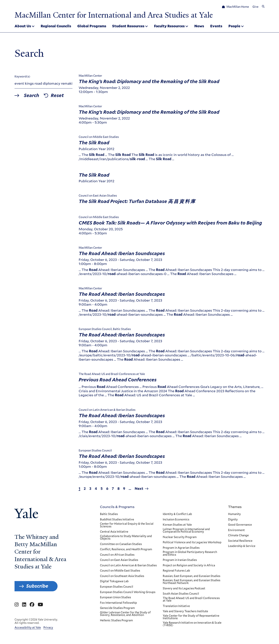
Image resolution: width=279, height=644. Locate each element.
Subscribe (37, 586)
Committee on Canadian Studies (121, 544)
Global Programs (92, 26)
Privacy (48, 628)
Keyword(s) (22, 77)
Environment (236, 530)
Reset (57, 95)
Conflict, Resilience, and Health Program (126, 549)
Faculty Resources (169, 26)
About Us (23, 26)
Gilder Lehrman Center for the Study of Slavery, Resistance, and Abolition (125, 614)
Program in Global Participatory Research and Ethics (190, 553)
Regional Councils (56, 26)
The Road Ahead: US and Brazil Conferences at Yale (191, 599)
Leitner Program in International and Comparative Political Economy (186, 530)
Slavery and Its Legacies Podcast (184, 588)
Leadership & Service (242, 546)
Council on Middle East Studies (120, 571)
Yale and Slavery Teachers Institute (185, 611)
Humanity (234, 514)
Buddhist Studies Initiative (117, 519)
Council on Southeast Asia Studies (122, 576)
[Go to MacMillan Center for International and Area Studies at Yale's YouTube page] (40, 605)
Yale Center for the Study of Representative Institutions (191, 617)
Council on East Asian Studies (119, 560)
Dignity (233, 519)
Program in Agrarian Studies (181, 548)
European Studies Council (117, 587)
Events (216, 26)
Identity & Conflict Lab (177, 514)
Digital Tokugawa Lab (114, 581)
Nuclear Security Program (180, 537)
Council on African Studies (117, 555)
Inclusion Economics (176, 519)
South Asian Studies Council (181, 594)
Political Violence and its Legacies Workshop (192, 543)
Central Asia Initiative (114, 532)
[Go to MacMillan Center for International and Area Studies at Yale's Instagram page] (17, 605)
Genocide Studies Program (117, 608)
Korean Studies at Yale (177, 525)
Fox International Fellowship (118, 603)
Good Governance (240, 525)
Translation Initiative (176, 606)
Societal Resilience (240, 541)
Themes (235, 507)
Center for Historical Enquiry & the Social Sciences (127, 525)
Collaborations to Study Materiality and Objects (126, 537)
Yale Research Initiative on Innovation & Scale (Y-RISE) (192, 624)
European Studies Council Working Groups (128, 592)
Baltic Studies (109, 514)
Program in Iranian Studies (180, 560)
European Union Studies (115, 598)
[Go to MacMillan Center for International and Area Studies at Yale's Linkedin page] (24, 605)
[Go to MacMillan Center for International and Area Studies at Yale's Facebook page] (32, 605)
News (199, 26)
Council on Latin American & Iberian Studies (128, 566)
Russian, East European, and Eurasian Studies (191, 576)
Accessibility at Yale (28, 628)
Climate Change (238, 536)
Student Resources (128, 26)
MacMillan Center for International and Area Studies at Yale (114, 15)
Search (31, 95)
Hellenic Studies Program (116, 620)
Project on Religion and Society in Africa (189, 566)
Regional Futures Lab (176, 571)
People (234, 26)
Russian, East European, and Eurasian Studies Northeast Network (191, 582)
